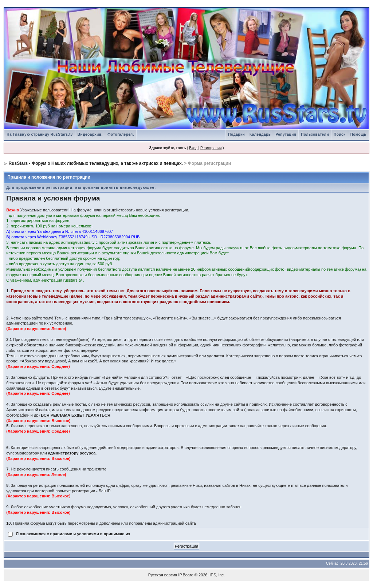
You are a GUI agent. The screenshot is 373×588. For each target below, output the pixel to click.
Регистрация (211, 148)
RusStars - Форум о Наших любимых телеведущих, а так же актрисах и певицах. (96, 163)
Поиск (340, 134)
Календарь (260, 134)
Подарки (236, 134)
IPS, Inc (217, 575)
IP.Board (186, 575)
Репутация (286, 134)
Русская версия (163, 575)
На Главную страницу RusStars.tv (40, 134)
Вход (193, 148)
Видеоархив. (90, 134)
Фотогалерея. (121, 134)
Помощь (358, 134)
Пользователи (315, 134)
